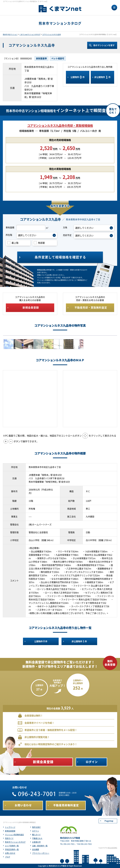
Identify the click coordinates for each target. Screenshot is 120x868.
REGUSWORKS (112, 848)
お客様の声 (36, 842)
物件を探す (36, 827)
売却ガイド (9, 838)
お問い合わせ (10, 853)
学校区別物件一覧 (12, 849)
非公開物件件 (102, 77)
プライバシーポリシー (41, 853)
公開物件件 (78, 77)
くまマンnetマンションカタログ (30, 34)
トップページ (10, 827)
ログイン (36, 831)
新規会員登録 (10, 831)
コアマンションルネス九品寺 (52, 34)
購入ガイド (36, 835)
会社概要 (36, 849)
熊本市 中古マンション (10, 34)
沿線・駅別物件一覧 (40, 846)
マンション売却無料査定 (14, 835)
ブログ (8, 857)
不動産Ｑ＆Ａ (37, 838)
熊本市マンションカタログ (15, 842)
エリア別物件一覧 (12, 846)
